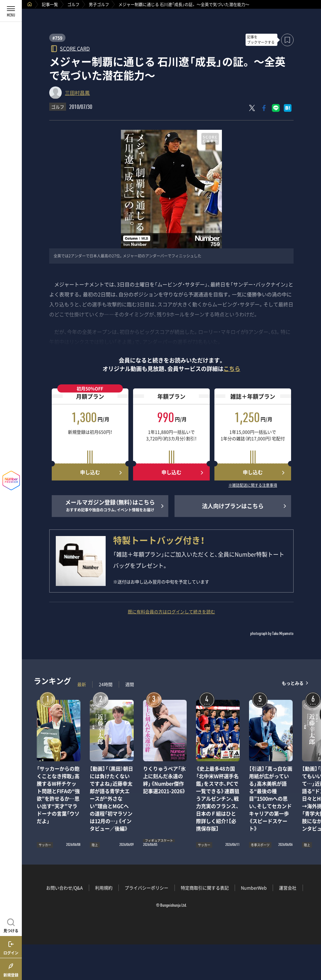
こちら (232, 369)
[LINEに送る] (276, 108)
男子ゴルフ (99, 4)
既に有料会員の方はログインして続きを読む (171, 612)
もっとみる (293, 683)
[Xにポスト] (252, 108)
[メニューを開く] (11, 11)
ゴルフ (73, 4)
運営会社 (288, 888)
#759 (57, 38)
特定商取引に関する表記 (205, 888)
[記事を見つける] (11, 925)
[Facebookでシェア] (264, 108)
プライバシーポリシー (146, 888)
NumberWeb (254, 888)
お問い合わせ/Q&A (65, 888)
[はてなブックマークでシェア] (288, 108)
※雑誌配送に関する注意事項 (253, 485)
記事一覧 (50, 4)
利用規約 (104, 888)
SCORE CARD (75, 48)
